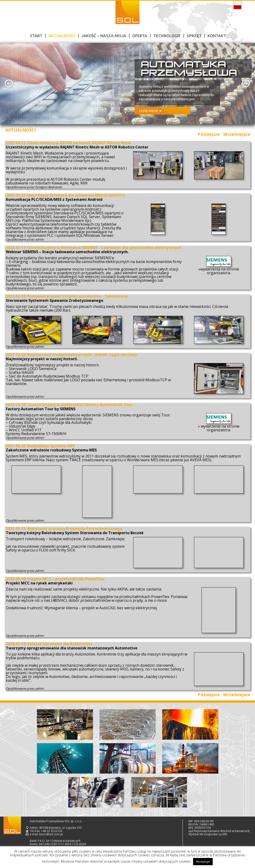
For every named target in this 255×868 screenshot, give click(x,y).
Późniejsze (209, 134)
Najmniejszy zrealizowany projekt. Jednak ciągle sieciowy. (83, 355)
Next (246, 84)
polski (237, 6)
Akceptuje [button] (203, 861)
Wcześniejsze (237, 134)
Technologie (167, 36)
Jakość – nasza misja (104, 36)
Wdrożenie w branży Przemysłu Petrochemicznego (75, 529)
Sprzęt (194, 36)
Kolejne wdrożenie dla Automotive (60, 644)
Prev (9, 84)
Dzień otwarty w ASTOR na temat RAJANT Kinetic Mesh (79, 143)
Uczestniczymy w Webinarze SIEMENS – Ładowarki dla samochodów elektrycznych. (105, 248)
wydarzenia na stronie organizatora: (220, 271)
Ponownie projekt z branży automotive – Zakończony (77, 296)
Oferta (140, 36)
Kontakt (217, 36)
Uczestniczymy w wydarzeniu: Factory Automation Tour (80, 405)
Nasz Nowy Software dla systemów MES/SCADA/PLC (76, 195)
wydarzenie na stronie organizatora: (220, 428)
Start (36, 36)
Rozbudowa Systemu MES (51, 446)
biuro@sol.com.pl (51, 834)
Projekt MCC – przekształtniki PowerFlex (66, 579)
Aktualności (62, 36)
